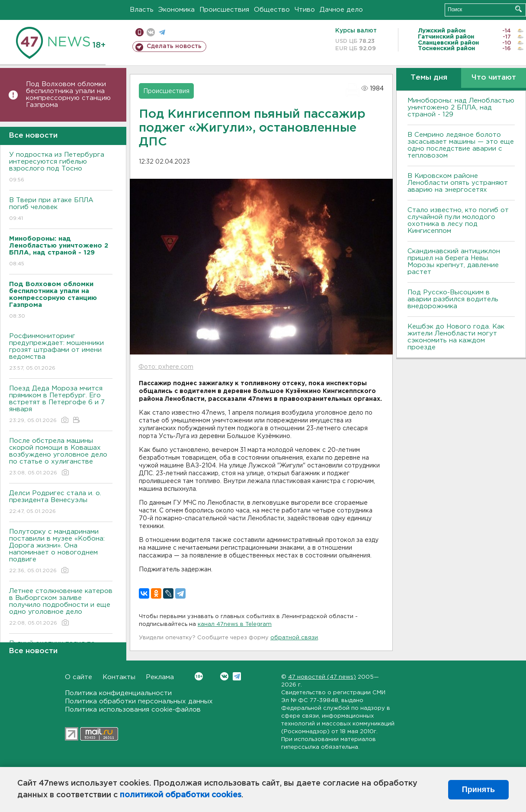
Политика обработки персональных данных (139, 701)
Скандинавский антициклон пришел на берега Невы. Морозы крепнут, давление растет (454, 262)
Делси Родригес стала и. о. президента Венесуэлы (61, 503)
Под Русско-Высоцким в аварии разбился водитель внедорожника (453, 299)
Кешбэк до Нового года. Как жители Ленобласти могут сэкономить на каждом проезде (456, 337)
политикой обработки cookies (181, 795)
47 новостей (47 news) (322, 677)
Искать (518, 9)
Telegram (237, 676)
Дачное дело (341, 10)
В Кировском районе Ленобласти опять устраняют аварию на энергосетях (458, 183)
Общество (272, 10)
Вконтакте (199, 676)
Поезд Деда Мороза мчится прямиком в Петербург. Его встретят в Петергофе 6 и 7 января (61, 405)
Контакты (119, 677)
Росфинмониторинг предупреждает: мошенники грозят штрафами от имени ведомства (61, 353)
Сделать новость (174, 46)
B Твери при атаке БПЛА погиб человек (61, 210)
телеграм (162, 32)
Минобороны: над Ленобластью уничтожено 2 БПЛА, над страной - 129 (461, 108)
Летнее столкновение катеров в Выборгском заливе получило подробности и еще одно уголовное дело (61, 607)
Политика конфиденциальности (118, 693)
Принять (478, 789)
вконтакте (151, 32)
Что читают (494, 78)
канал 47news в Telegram (235, 624)
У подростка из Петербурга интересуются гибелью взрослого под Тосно (61, 168)
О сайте (79, 677)
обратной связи (294, 638)
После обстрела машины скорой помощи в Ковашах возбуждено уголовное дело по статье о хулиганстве (61, 457)
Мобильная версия (140, 32)
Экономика (176, 10)
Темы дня (429, 78)
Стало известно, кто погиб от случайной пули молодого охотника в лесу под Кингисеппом (458, 221)
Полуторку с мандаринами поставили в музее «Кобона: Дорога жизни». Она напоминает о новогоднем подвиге (61, 552)
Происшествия (224, 10)
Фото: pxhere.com (166, 367)
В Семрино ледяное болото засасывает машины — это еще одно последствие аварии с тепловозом (461, 145)
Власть (142, 10)
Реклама (160, 677)
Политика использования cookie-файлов (133, 710)
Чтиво (305, 10)
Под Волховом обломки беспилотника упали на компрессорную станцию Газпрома (68, 95)
